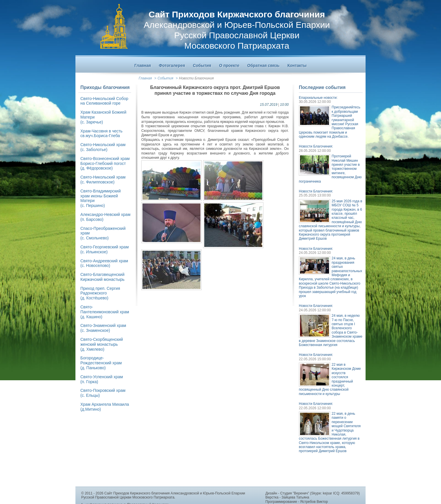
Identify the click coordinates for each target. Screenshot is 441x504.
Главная (145, 78)
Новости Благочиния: (316, 146)
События (165, 78)
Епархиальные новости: (318, 98)
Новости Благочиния (196, 78)
